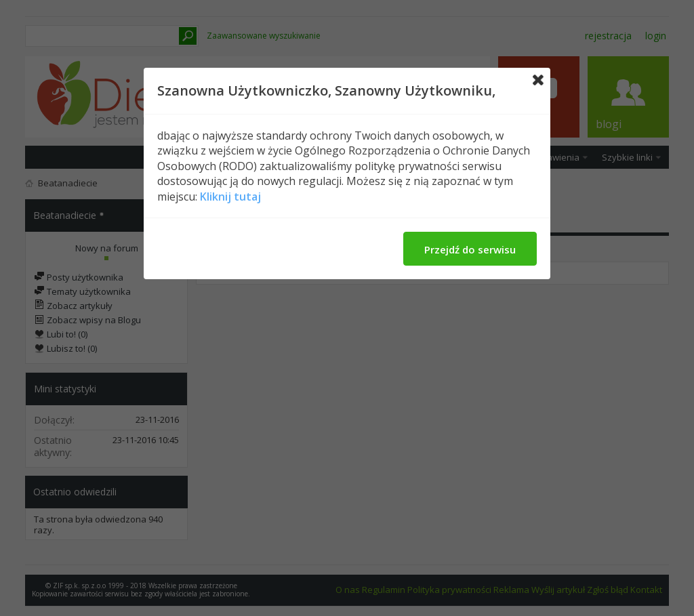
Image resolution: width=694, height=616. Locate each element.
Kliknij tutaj (230, 197)
